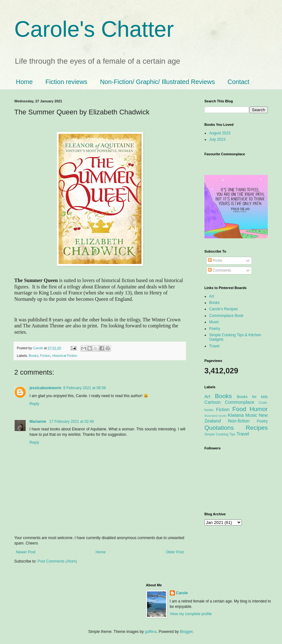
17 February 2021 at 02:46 (71, 422)
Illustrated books (216, 416)
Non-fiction (239, 421)
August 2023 (220, 133)
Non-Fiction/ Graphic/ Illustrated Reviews (157, 82)
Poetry (215, 329)
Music (214, 322)
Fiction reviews (66, 82)
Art (211, 296)
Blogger (186, 632)
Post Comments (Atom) (57, 561)
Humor (259, 409)
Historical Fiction (65, 356)
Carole (38, 348)
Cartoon (212, 402)
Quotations (219, 428)
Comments (219, 270)
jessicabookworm (45, 388)
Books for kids (252, 397)
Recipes (257, 428)
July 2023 (217, 139)
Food (239, 409)
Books (34, 356)
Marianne (38, 422)
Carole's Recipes (223, 309)
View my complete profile (191, 614)
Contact (238, 82)
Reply (34, 404)
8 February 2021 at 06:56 (85, 388)
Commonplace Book (226, 316)
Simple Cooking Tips (220, 434)
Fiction (45, 356)
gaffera (151, 632)
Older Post (175, 552)
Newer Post (26, 552)
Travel (214, 346)
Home (24, 82)
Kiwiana (236, 415)
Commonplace (240, 402)
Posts (215, 261)
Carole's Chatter (94, 29)
